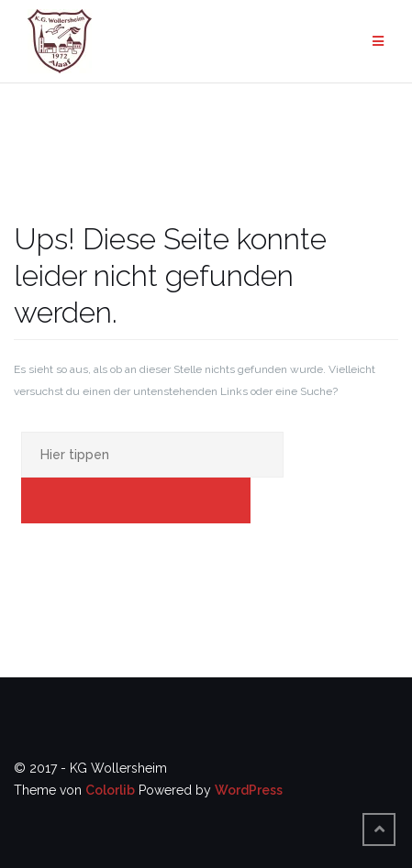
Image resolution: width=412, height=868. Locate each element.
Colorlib (110, 790)
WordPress (249, 790)
